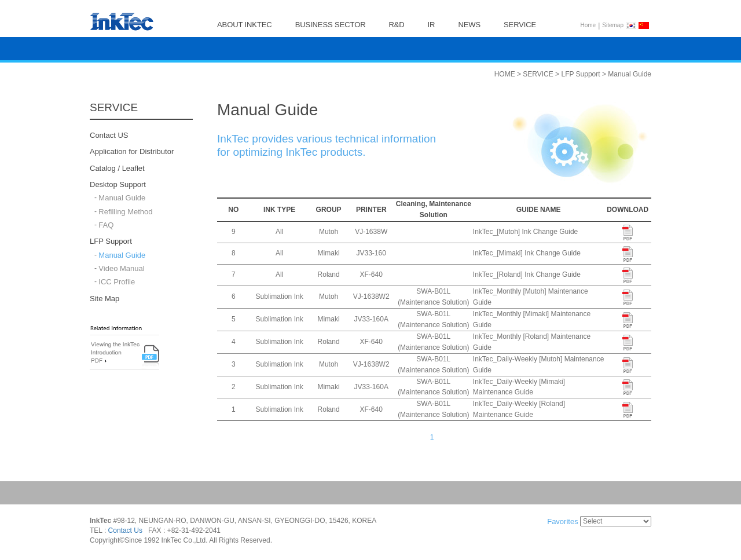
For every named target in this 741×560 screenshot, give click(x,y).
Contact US (109, 135)
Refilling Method (125, 212)
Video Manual (121, 268)
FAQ (106, 225)
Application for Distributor (132, 152)
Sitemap (613, 25)
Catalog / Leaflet (117, 168)
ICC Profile (117, 282)
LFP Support (111, 242)
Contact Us (125, 531)
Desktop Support (118, 184)
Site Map (104, 299)
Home (588, 25)
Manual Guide (122, 198)
